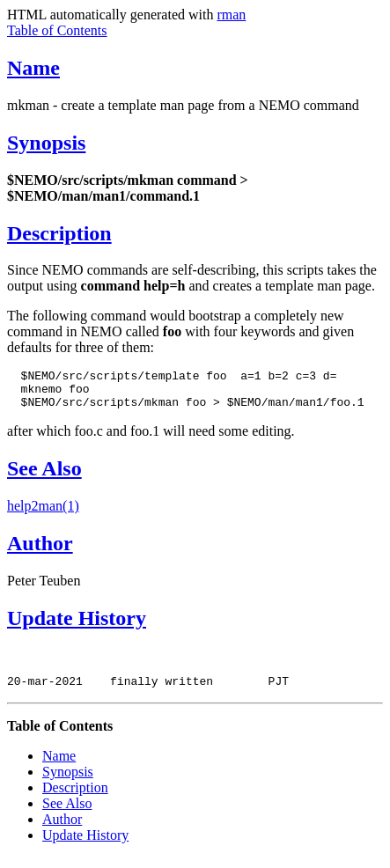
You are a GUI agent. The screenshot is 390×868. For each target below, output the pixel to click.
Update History (77, 626)
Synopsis (46, 143)
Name (33, 68)
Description (59, 233)
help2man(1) (43, 514)
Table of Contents (57, 30)
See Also (44, 476)
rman (231, 15)
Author (40, 551)
